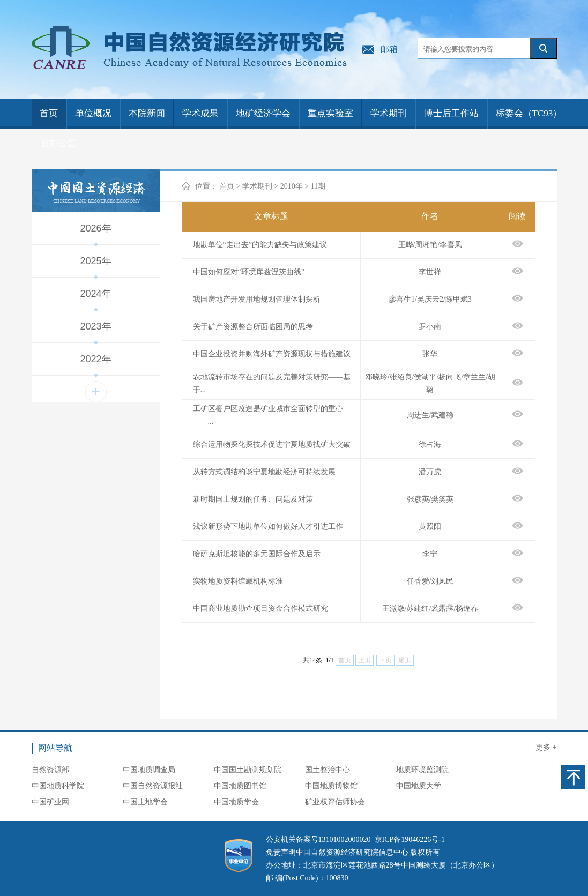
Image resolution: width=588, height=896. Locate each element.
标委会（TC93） (529, 113)
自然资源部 (50, 770)
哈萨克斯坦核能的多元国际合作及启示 (257, 554)
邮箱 (389, 49)
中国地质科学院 (58, 786)
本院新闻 (147, 113)
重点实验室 (330, 113)
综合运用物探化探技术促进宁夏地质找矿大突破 (272, 445)
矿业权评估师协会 (335, 802)
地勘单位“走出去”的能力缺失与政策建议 (260, 245)
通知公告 (58, 143)
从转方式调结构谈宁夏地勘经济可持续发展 (264, 472)
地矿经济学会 (263, 113)
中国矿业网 (50, 802)
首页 (49, 113)
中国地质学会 (236, 802)
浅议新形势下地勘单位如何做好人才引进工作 (268, 527)
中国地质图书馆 (240, 786)
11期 (318, 186)
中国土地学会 (145, 802)
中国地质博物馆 (331, 786)
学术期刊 (389, 113)
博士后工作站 (451, 113)
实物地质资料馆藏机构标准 (238, 581)
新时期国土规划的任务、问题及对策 (253, 499)
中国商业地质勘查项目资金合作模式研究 (260, 608)
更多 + (546, 747)
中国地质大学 (419, 786)
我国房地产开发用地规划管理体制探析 (257, 299)
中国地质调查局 (149, 770)
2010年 (292, 186)
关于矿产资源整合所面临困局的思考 (253, 327)
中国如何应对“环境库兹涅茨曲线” (249, 272)
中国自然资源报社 (153, 786)
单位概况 (93, 113)
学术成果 (200, 113)
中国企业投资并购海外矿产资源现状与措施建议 (272, 354)
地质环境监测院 (422, 770)
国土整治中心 (328, 770)
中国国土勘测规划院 (248, 770)
